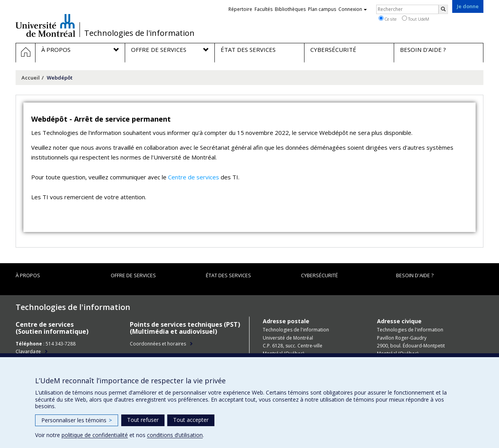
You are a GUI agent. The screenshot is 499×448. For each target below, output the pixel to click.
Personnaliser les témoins (77, 420)
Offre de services (133, 275)
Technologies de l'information (139, 33)
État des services (228, 275)
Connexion (353, 9)
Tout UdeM (416, 19)
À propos (28, 275)
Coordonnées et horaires (158, 344)
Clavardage (28, 351)
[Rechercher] (443, 9)
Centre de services (194, 177)
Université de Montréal (45, 25)
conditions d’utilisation (175, 435)
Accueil (31, 78)
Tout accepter (191, 420)
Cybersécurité (319, 275)
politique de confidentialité (95, 435)
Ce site (388, 19)
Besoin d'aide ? (415, 275)
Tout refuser (143, 420)
